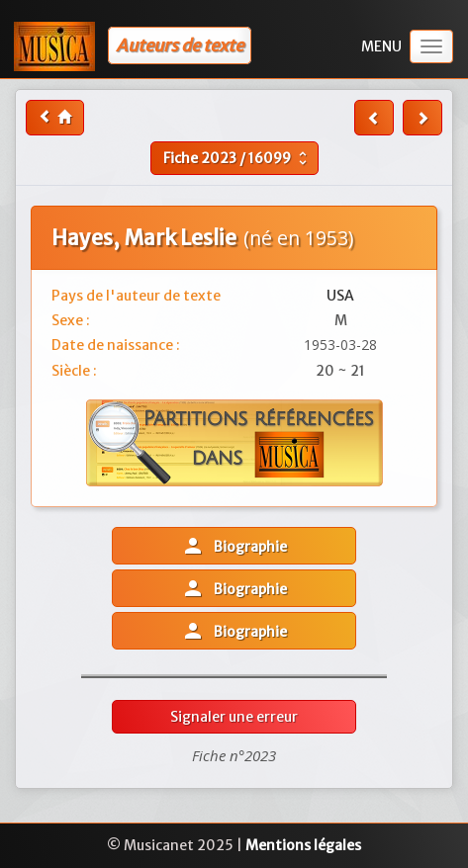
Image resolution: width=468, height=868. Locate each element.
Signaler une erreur (234, 717)
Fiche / (237, 158)
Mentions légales (303, 845)
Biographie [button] (234, 546)
